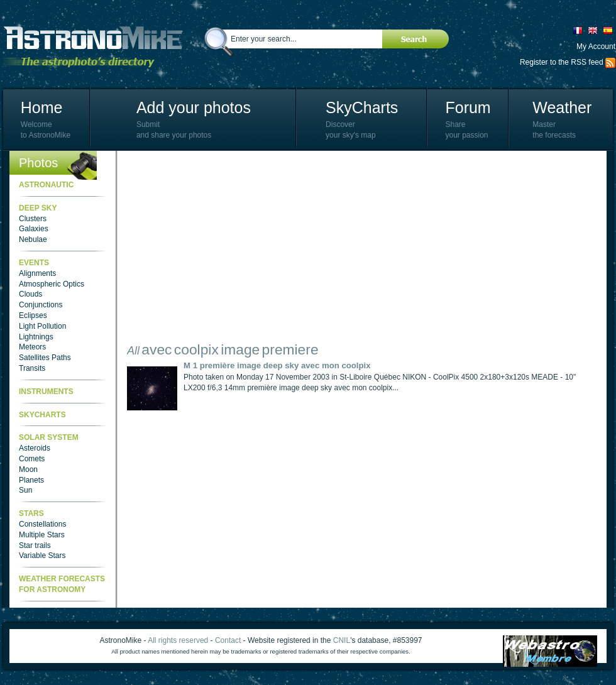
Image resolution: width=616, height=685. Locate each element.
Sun (25, 490)
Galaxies (34, 229)
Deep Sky (38, 208)
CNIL (342, 640)
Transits (32, 368)
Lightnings (36, 337)
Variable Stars (42, 556)
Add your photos (194, 107)
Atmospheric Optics (52, 284)
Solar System (49, 437)
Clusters (33, 219)
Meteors (32, 347)
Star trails (35, 545)
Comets (32, 459)
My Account (596, 47)
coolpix (196, 349)
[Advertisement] (305, 248)
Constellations (42, 524)
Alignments (37, 273)
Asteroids (35, 448)
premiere (290, 349)
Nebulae (33, 239)
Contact (228, 640)
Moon (28, 469)
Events (34, 263)
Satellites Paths (45, 358)
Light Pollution (42, 326)
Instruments (46, 392)
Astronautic (46, 185)
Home (42, 107)
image (240, 349)
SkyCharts (362, 107)
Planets (31, 480)
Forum (468, 107)
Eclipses (33, 315)
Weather (562, 107)
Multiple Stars (42, 535)
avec (157, 349)
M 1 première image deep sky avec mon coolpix (277, 365)
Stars (31, 513)
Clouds (30, 294)
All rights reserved (178, 640)
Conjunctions (41, 305)
